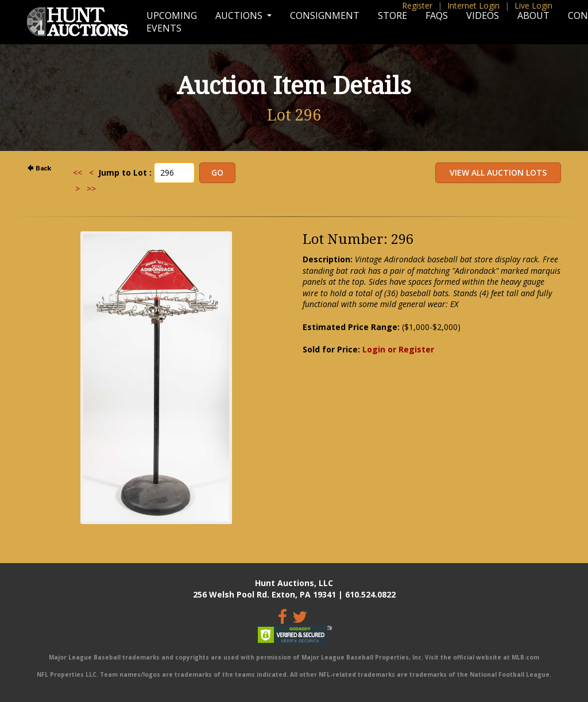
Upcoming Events (172, 22)
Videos (483, 15)
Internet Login (473, 5)
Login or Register (398, 349)
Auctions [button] (240, 15)
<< (78, 172)
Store (392, 15)
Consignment (325, 15)
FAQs (437, 15)
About (533, 15)
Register (417, 5)
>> (91, 189)
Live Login (533, 5)
